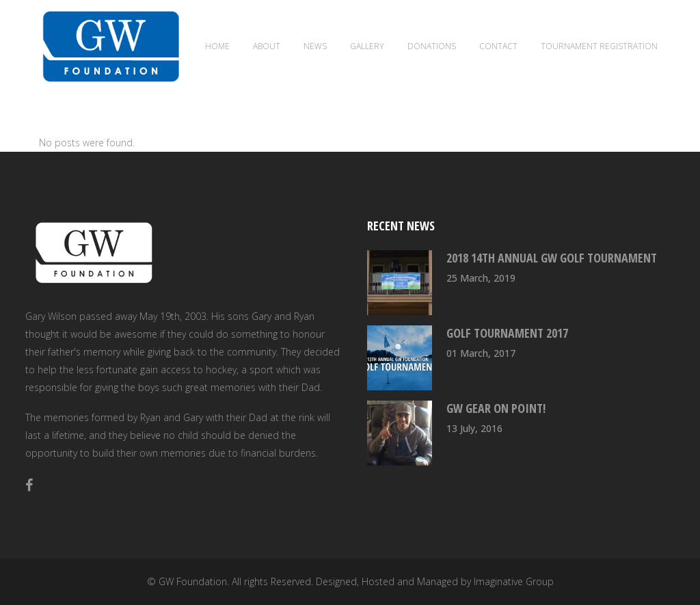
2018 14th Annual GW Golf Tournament (552, 258)
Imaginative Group (514, 581)
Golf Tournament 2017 (507, 333)
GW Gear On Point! (496, 408)
